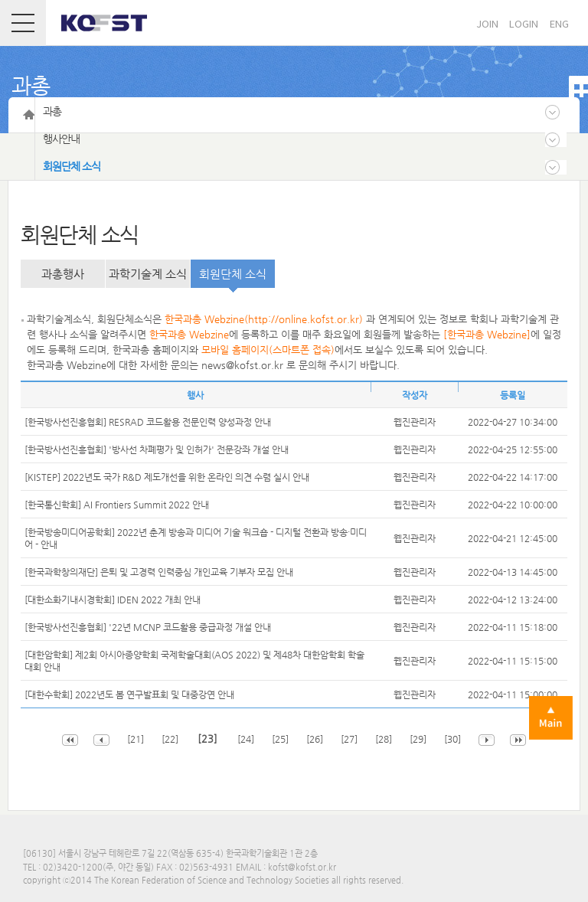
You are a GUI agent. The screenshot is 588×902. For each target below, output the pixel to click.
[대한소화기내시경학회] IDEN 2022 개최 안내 (113, 600)
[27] (350, 739)
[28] (385, 739)
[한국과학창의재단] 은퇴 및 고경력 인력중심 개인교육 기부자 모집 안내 (159, 572)
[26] (316, 739)
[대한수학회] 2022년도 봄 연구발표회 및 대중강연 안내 (129, 694)
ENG (559, 23)
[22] (171, 739)
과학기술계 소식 (148, 274)
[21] (136, 739)
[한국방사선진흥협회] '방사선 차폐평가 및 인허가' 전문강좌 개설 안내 (157, 449)
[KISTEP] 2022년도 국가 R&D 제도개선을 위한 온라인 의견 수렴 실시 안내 (167, 477)
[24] (247, 739)
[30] (454, 739)
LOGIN (524, 23)
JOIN (487, 23)
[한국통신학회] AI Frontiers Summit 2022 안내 (117, 505)
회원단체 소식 (233, 274)
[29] (419, 739)
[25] (281, 739)
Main (551, 718)
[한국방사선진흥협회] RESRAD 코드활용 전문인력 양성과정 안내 (148, 422)
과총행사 (63, 274)
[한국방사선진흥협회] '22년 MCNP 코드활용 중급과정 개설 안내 (148, 627)
